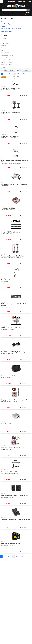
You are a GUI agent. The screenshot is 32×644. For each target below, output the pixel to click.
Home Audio (5, 46)
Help (29, 1)
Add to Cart (24, 96)
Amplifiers (4, 41)
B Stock (3, 67)
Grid (7, 70)
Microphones (5, 43)
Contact (22, 1)
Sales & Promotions (7, 65)
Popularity (26, 70)
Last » (23, 74)
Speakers (4, 38)
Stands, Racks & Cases (7, 60)
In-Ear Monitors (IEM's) (7, 31)
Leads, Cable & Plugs (7, 55)
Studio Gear (4, 26)
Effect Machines (6, 53)
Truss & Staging (6, 58)
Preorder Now (24, 359)
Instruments (5, 48)
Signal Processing (5, 24)
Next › (18, 74)
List (12, 70)
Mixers (2, 22)
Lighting (4, 50)
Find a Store (12, 1)
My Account (26, 15)
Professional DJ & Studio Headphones (11, 29)
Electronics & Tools (7, 62)
